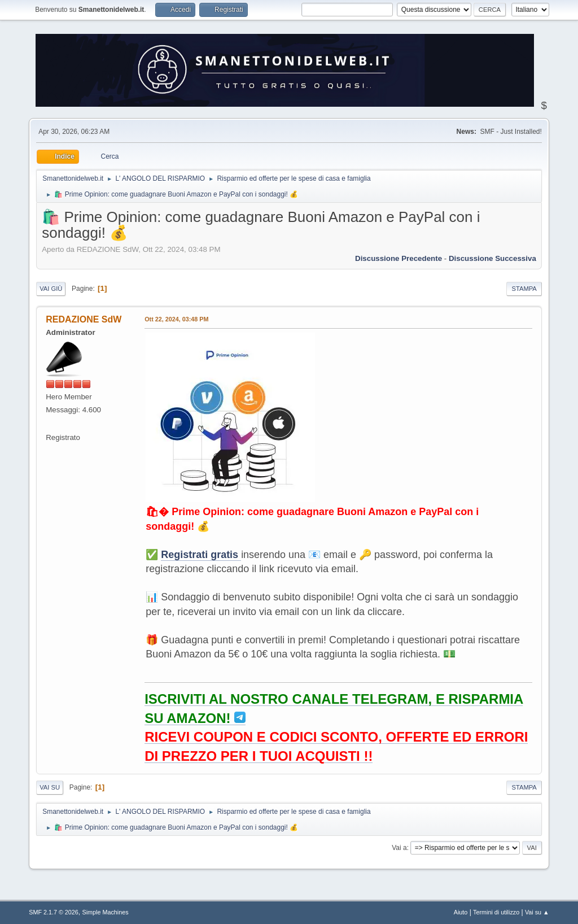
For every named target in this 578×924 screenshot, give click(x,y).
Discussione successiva (492, 258)
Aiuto (461, 912)
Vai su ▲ (537, 912)
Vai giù (51, 289)
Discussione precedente (399, 258)
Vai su (50, 787)
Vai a (399, 848)
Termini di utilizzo (496, 912)
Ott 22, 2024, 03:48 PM (176, 319)
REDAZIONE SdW (84, 319)
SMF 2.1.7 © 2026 (54, 912)
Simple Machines (106, 912)
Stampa (524, 289)
